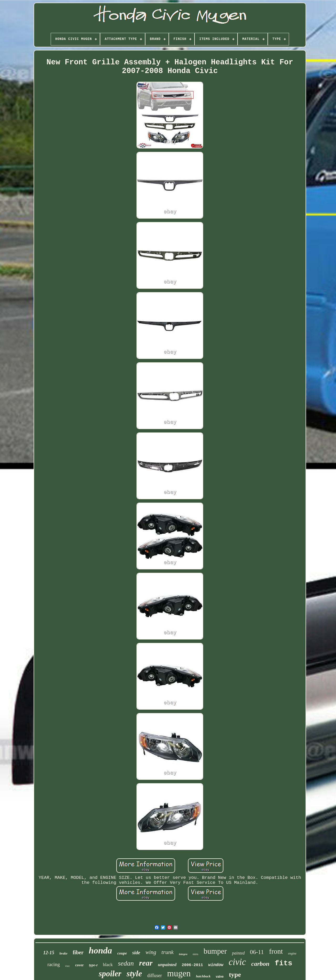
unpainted (167, 965)
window (216, 965)
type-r (93, 965)
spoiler (110, 974)
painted (238, 953)
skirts (196, 954)
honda (100, 950)
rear (146, 963)
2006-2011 (192, 965)
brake (64, 953)
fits (283, 963)
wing (151, 952)
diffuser (155, 976)
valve (220, 977)
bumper (215, 951)
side (136, 953)
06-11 (257, 952)
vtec (67, 966)
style (134, 973)
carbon (260, 964)
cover (79, 965)
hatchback (203, 976)
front (276, 951)
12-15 (49, 953)
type (235, 975)
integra (183, 954)
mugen (179, 973)
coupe (122, 953)
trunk (167, 952)
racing (53, 964)
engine (292, 953)
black (108, 965)
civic (237, 962)
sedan (126, 963)
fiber (78, 952)
